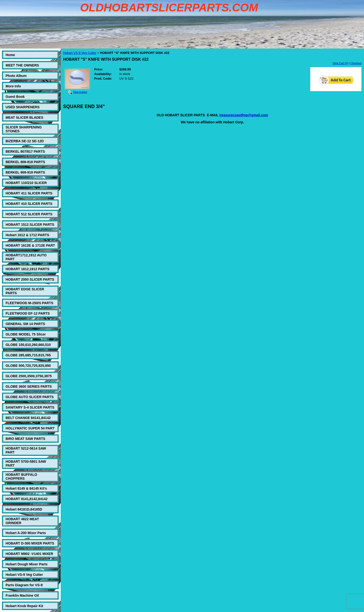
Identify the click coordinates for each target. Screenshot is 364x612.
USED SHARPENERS (23, 107)
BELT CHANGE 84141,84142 (28, 418)
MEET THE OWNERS (22, 65)
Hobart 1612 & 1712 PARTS (27, 235)
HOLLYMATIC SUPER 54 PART (30, 428)
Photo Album (16, 76)
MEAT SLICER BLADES (24, 117)
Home (10, 55)
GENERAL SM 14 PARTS (25, 324)
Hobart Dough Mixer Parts (27, 564)
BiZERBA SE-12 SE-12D (25, 141)
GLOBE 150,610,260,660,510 (28, 345)
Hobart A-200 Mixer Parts (26, 533)
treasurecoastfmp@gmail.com (244, 115)
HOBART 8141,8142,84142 (27, 499)
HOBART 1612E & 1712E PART (30, 245)
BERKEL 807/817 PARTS (25, 151)
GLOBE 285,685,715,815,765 (28, 355)
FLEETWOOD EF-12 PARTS (28, 313)
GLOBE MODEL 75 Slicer (26, 334)
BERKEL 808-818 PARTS (25, 162)
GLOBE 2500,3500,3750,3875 (29, 376)
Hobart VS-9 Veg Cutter (24, 575)
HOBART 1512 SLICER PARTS (30, 225)
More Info (13, 86)
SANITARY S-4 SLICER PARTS (30, 407)
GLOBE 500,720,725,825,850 (28, 366)
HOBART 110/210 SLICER (26, 183)
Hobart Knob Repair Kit (24, 606)
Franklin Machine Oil (22, 595)
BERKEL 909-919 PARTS (25, 172)
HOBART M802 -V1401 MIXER (29, 554)
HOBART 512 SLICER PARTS (29, 214)
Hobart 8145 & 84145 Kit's (26, 488)
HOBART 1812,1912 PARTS (27, 269)
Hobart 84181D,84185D (24, 509)
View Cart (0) (340, 63)
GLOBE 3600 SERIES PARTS (29, 386)
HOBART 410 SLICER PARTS (29, 204)
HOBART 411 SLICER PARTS (29, 193)
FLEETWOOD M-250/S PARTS (29, 303)
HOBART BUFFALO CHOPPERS (21, 477)
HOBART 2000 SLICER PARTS (30, 279)
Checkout (356, 63)
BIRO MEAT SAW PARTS (25, 439)
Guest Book (15, 97)
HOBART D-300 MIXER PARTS (30, 543)
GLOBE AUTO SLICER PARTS (30, 397)
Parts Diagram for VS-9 (24, 585)
